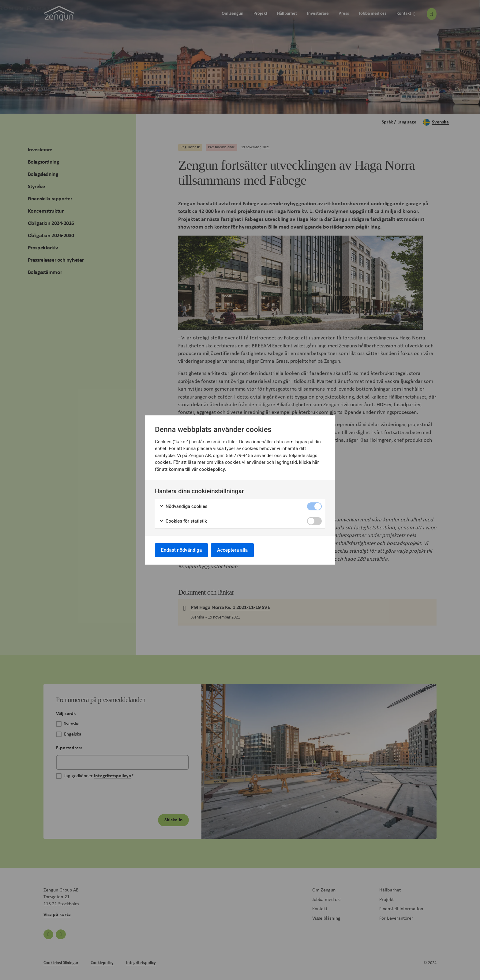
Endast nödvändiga (182, 550)
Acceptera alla (234, 550)
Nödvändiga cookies (183, 506)
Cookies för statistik (183, 521)
